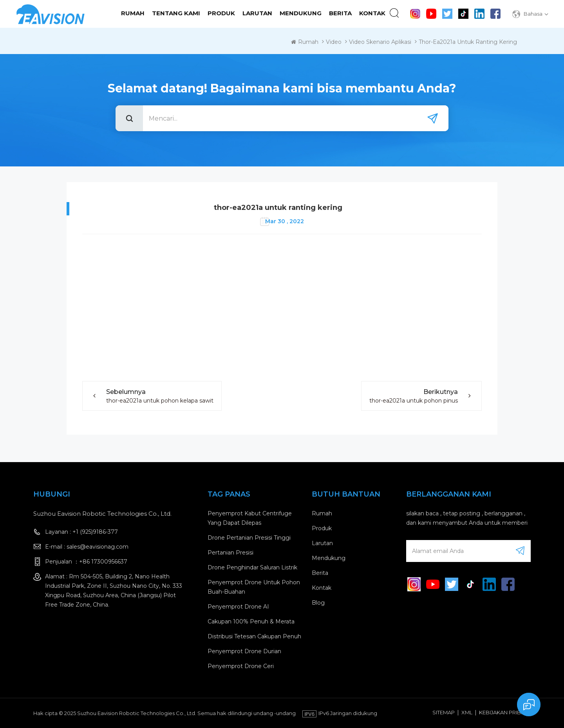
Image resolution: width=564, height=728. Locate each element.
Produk (221, 13)
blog (318, 603)
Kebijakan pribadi (504, 712)
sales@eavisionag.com (98, 547)
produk (322, 528)
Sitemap (444, 712)
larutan (322, 543)
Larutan (257, 13)
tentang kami (176, 13)
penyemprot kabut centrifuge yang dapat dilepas (250, 518)
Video (334, 42)
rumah (322, 513)
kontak (372, 13)
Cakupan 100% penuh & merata (251, 621)
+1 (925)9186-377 (95, 532)
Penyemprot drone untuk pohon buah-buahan (254, 587)
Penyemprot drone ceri (241, 666)
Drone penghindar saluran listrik (252, 567)
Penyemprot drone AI (238, 607)
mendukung (301, 13)
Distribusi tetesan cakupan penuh (254, 636)
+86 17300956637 (103, 562)
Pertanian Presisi (230, 553)
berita (320, 573)
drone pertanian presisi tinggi (249, 538)
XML (467, 712)
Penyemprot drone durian (244, 651)
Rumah (133, 13)
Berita (340, 13)
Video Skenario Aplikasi (380, 42)
